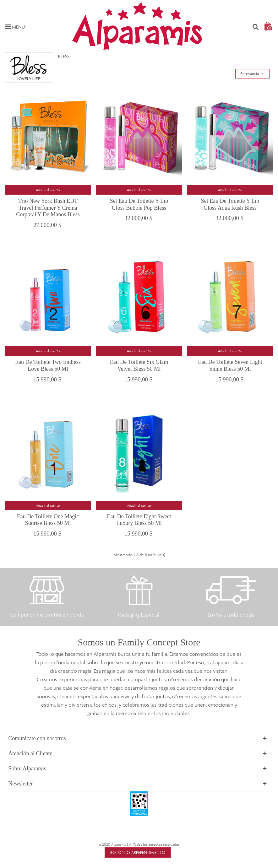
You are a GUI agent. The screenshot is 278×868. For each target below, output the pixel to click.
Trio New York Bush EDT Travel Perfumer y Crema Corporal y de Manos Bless (48, 208)
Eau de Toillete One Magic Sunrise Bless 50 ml (48, 520)
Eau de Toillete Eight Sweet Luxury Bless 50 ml (139, 520)
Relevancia (252, 73)
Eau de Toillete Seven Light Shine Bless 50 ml (230, 365)
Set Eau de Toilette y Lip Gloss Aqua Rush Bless (230, 204)
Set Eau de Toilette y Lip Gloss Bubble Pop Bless (139, 204)
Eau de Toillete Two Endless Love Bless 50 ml (48, 365)
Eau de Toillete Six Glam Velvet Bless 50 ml (139, 365)
